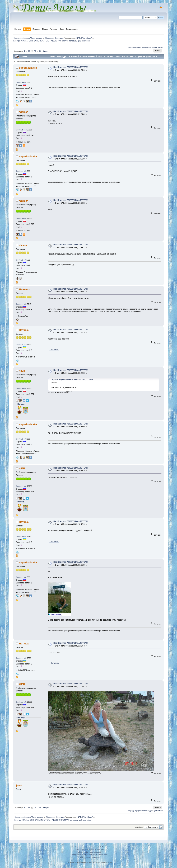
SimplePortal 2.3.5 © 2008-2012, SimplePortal (90, 855)
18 (40, 51)
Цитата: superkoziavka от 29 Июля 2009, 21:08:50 (73, 379)
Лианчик (24, 289)
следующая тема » (155, 47)
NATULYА (81, 38)
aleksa (23, 245)
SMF (77, 849)
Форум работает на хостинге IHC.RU (90, 847)
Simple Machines (98, 849)
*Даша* (89, 38)
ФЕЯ (22, 371)
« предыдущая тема (137, 47)
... (27, 51)
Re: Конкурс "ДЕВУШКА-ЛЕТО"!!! (71, 67)
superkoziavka (28, 68)
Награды (21, 404)
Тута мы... (54, 350)
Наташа (24, 330)
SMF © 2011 (85, 849)
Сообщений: (21, 82)
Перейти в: (139, 827)
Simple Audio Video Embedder (90, 852)
